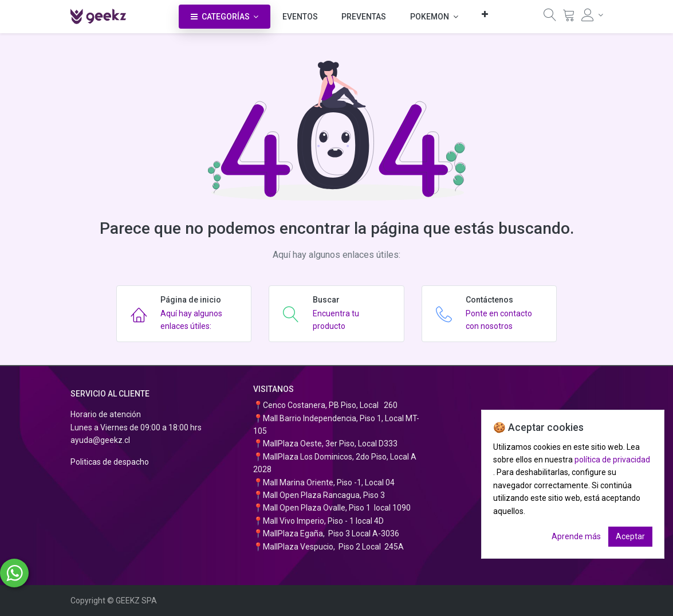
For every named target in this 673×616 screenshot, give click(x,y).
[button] (485, 14)
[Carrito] (569, 18)
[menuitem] (300, 17)
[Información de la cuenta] (592, 15)
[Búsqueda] (550, 18)
